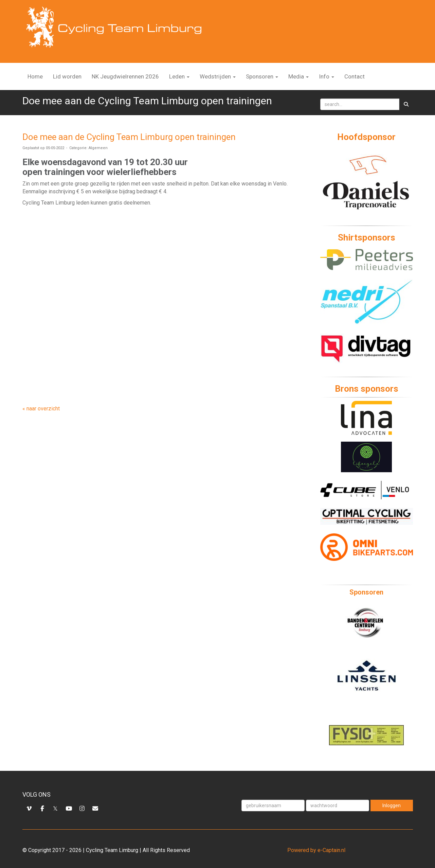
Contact (355, 76)
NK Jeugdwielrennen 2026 (125, 76)
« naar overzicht (41, 409)
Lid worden (67, 76)
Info (327, 76)
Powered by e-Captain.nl (316, 850)
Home (35, 76)
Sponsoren (262, 76)
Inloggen (392, 805)
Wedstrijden (218, 76)
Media (298, 76)
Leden (179, 76)
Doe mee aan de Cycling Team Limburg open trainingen (129, 137)
